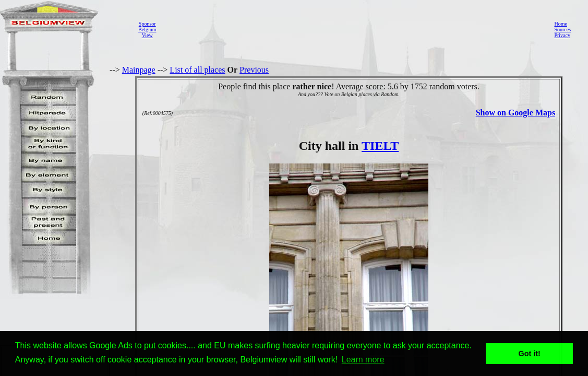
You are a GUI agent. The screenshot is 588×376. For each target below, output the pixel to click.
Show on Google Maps (515, 113)
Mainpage (139, 70)
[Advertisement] (352, 29)
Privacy (562, 35)
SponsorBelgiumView (147, 30)
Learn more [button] (363, 360)
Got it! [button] (530, 354)
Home (560, 24)
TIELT (380, 146)
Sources (562, 30)
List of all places (197, 70)
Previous (254, 70)
